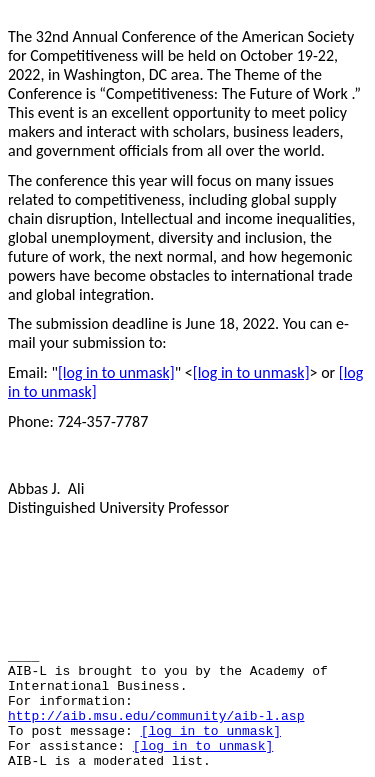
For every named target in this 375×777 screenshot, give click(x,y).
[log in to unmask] (116, 372)
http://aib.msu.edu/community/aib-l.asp (156, 716)
